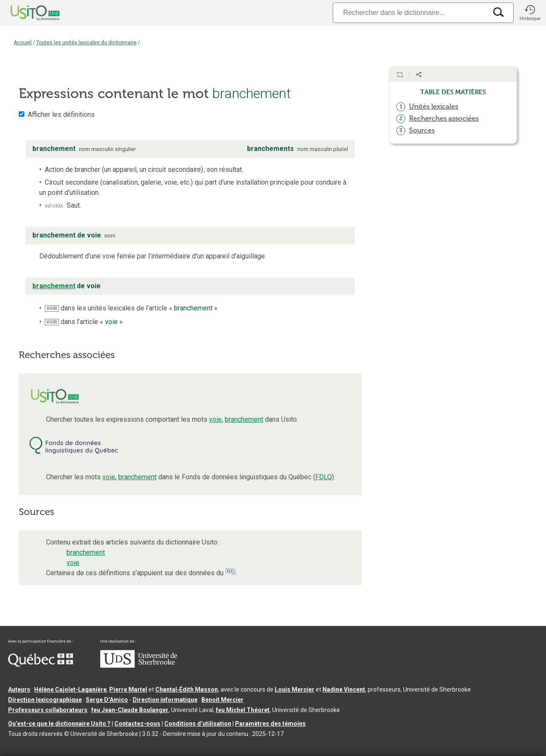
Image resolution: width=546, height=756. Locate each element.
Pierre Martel (128, 689)
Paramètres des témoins (270, 724)
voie (215, 419)
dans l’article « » (84, 322)
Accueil (23, 43)
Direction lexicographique (45, 700)
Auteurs (19, 689)
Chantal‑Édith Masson (187, 689)
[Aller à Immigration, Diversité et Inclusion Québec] (41, 665)
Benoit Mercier (222, 700)
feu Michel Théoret (243, 710)
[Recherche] (410, 13)
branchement (244, 419)
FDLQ (324, 477)
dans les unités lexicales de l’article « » (131, 308)
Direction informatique (165, 700)
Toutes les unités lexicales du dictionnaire (86, 43)
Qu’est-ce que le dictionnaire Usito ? (59, 724)
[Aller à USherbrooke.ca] (139, 666)
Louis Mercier (295, 689)
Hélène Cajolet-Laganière (70, 689)
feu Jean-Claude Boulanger (130, 710)
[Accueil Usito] (26, 13)
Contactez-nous (137, 724)
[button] (530, 13)
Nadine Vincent (344, 689)
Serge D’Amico (107, 700)
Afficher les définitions (61, 114)
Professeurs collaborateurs (48, 710)
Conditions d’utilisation (198, 724)
